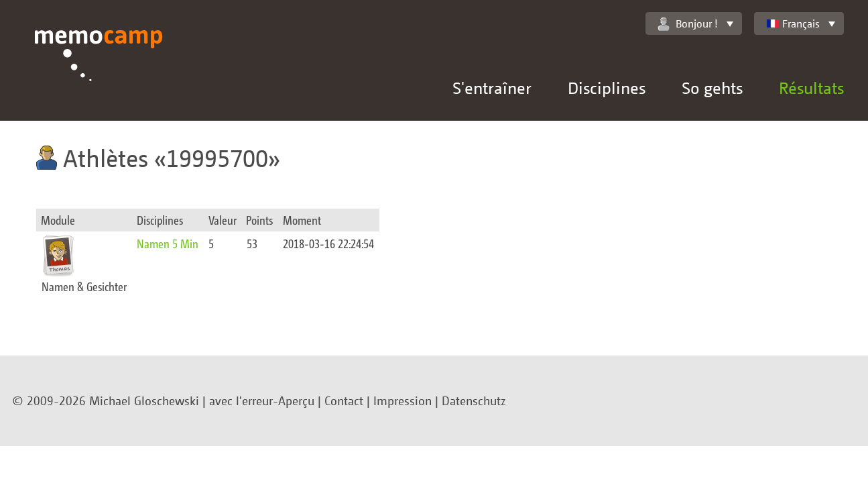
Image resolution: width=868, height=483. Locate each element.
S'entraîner (492, 88)
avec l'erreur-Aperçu (262, 400)
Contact (344, 400)
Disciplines (607, 88)
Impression (402, 400)
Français (793, 23)
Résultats (811, 88)
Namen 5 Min (168, 243)
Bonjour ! (688, 24)
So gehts (712, 88)
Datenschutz (474, 400)
